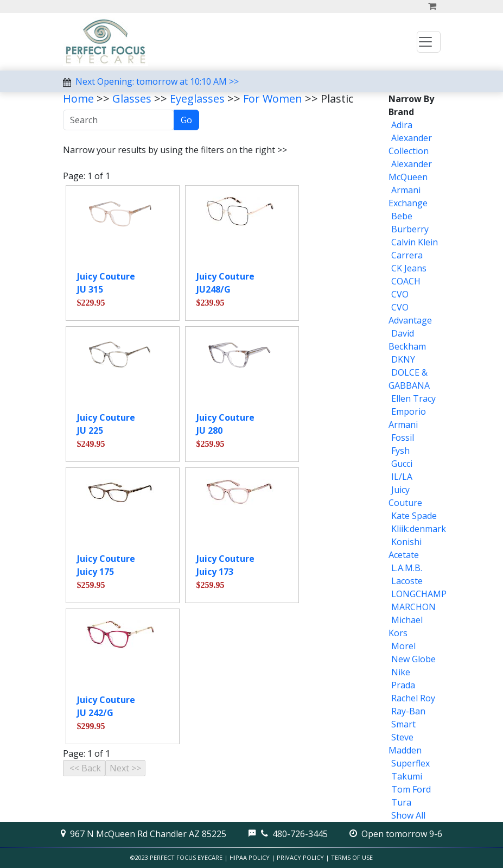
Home (78, 99)
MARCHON (413, 607)
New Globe (413, 659)
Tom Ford (411, 789)
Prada (403, 685)
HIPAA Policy (250, 857)
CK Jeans (409, 268)
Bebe (402, 216)
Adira (402, 125)
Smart (403, 724)
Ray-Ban (408, 711)
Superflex (410, 763)
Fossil (403, 438)
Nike (401, 672)
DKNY (403, 359)
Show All (408, 815)
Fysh (400, 451)
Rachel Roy (413, 698)
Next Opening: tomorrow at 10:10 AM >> (157, 81)
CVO (400, 294)
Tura (401, 802)
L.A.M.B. (407, 568)
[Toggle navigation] (429, 42)
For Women (273, 99)
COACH (406, 281)
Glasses (132, 99)
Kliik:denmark (419, 529)
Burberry (410, 229)
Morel (403, 646)
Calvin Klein (415, 242)
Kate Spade (414, 516)
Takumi (407, 776)
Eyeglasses (197, 99)
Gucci (402, 464)
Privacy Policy (300, 857)
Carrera (407, 255)
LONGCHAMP (419, 594)
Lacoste (407, 581)
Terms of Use (352, 857)
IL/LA (402, 477)
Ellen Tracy (413, 398)
